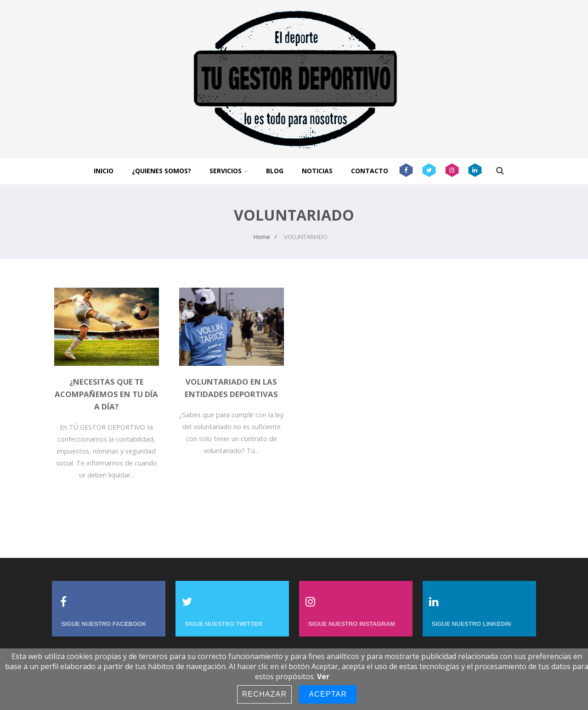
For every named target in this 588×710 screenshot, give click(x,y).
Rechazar (265, 694)
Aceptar (328, 694)
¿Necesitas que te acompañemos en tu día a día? (106, 394)
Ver (323, 676)
